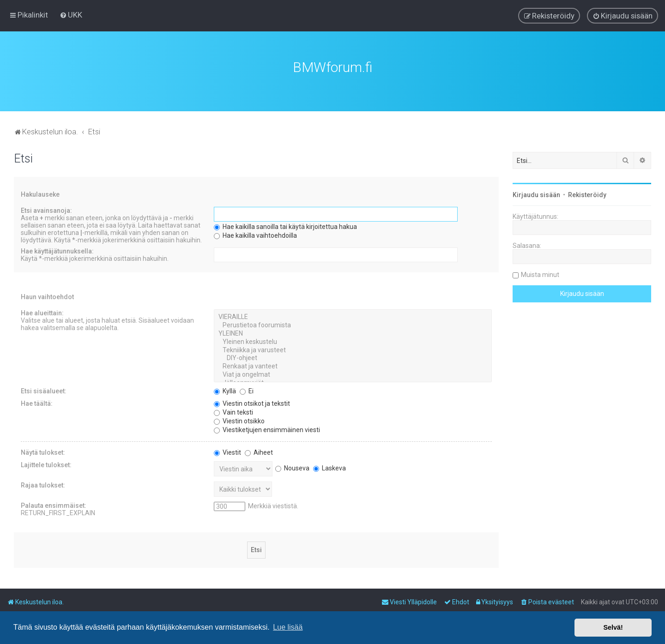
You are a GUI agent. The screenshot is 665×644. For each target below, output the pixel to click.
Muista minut (540, 274)
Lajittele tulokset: (46, 463)
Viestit (227, 451)
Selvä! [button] (613, 627)
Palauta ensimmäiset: (54, 504)
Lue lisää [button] (288, 627)
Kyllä (225, 390)
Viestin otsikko (239, 420)
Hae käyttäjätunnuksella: (57, 250)
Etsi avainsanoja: (46, 210)
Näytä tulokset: (43, 451)
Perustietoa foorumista (353, 325)
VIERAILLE (353, 316)
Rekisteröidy (587, 194)
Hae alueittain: (42, 312)
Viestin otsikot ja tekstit (252, 402)
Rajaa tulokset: (43, 484)
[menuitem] (71, 15)
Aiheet (259, 451)
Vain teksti (233, 411)
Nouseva (292, 467)
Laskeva (329, 467)
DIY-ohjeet (353, 357)
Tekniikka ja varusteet (353, 349)
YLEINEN (353, 332)
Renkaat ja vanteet (353, 366)
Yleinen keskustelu (353, 341)
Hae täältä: (37, 402)
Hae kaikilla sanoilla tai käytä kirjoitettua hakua (285, 226)
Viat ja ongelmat (353, 373)
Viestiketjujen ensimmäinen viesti (267, 428)
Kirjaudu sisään (536, 194)
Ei (247, 390)
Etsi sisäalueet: (44, 390)
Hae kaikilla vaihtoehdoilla (255, 235)
